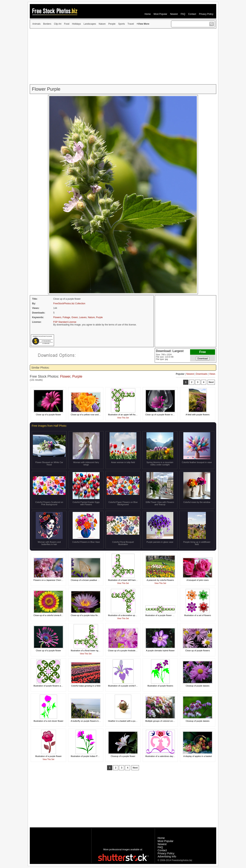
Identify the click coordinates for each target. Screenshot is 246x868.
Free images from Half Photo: (49, 426)
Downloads (202, 374)
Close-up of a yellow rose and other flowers (91, 415)
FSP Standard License (65, 322)
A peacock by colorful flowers (160, 580)
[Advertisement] (123, 56)
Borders (47, 24)
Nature (102, 24)
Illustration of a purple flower (48, 756)
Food (67, 24)
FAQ (183, 14)
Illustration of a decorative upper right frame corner (132, 615)
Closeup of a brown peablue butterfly (88, 580)
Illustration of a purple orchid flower (124, 686)
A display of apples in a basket (198, 756)
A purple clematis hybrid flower (160, 651)
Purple (99, 317)
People (112, 24)
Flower (65, 376)
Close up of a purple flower (49, 415)
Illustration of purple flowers (160, 686)
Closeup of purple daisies (198, 686)
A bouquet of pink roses (198, 580)
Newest (174, 14)
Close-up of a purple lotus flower (86, 615)
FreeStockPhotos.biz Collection (69, 304)
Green (75, 317)
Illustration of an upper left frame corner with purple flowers (135, 415)
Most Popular (160, 14)
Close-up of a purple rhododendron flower (128, 651)
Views (212, 374)
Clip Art (58, 24)
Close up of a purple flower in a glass (163, 415)
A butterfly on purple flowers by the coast (90, 721)
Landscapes (90, 24)
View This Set (123, 418)
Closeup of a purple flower (123, 756)
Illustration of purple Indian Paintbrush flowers (92, 756)
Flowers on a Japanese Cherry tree (50, 580)
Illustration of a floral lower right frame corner (92, 651)
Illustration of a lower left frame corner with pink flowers (134, 580)
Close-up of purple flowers (198, 651)
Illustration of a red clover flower (48, 721)
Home (148, 14)
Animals (36, 24)
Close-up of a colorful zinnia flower (50, 615)
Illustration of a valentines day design (163, 756)
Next (211, 382)
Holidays (76, 24)
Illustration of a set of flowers (197, 615)
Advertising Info (167, 856)
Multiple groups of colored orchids (161, 721)
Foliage (66, 317)
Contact (192, 14)
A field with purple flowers (198, 415)
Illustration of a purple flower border (162, 615)
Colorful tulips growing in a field (86, 686)
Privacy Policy (206, 14)
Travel (131, 24)
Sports (122, 24)
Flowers (57, 317)
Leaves (83, 317)
